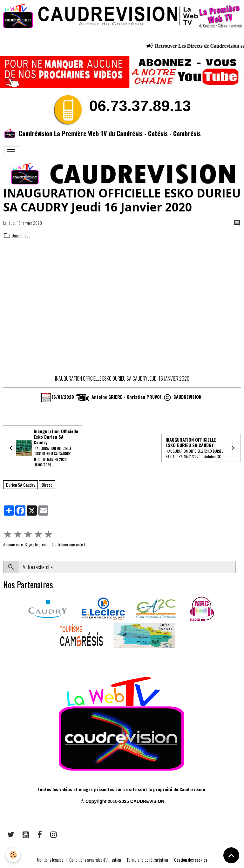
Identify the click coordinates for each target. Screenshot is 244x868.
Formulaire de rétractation (148, 860)
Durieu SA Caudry (20, 485)
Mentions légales (50, 860)
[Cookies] (14, 855)
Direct (25, 235)
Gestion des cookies (191, 860)
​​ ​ (4, 657)
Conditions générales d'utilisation (95, 860)
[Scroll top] (231, 855)
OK (238, 567)
